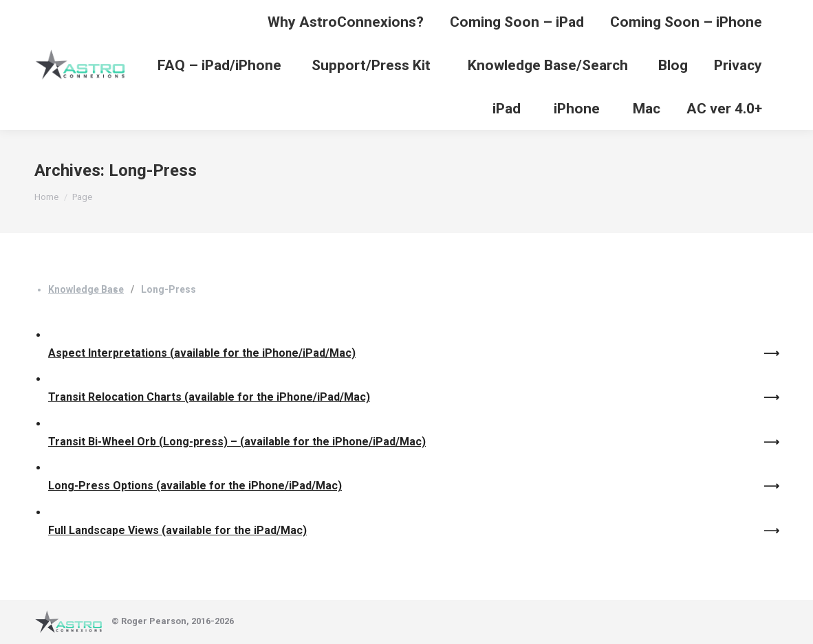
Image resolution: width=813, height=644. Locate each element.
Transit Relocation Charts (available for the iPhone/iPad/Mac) (209, 397)
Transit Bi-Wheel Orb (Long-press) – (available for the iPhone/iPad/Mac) (237, 442)
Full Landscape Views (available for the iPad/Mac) (177, 530)
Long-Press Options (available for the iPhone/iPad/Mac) (195, 486)
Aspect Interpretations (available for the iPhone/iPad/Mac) (202, 353)
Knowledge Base (86, 289)
